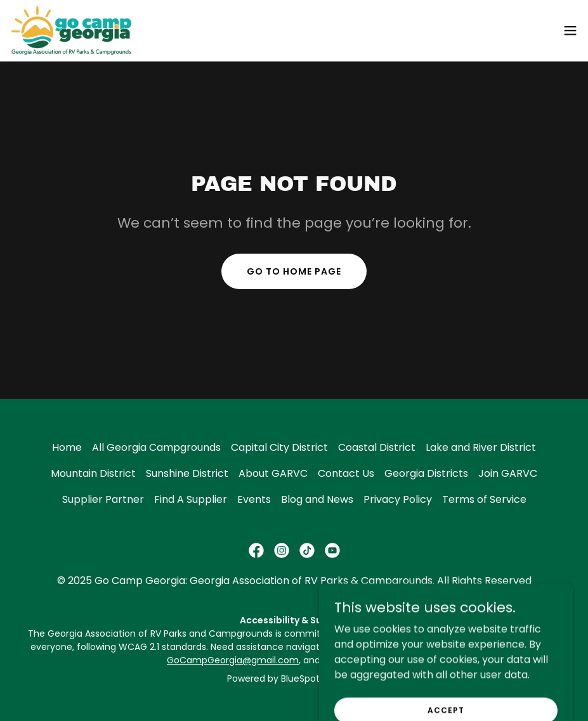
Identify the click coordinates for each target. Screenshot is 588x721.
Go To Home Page (294, 271)
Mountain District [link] (93, 473)
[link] (71, 30)
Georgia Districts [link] (426, 473)
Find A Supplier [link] (191, 499)
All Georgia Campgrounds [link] (156, 447)
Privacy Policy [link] (398, 499)
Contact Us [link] (346, 473)
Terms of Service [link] (484, 499)
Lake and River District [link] (481, 447)
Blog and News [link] (317, 499)
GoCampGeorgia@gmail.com (233, 660)
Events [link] (254, 499)
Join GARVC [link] (508, 473)
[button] (570, 30)
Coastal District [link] (377, 447)
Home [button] (67, 447)
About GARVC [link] (273, 473)
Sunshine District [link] (187, 473)
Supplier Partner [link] (103, 499)
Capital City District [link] (279, 447)
